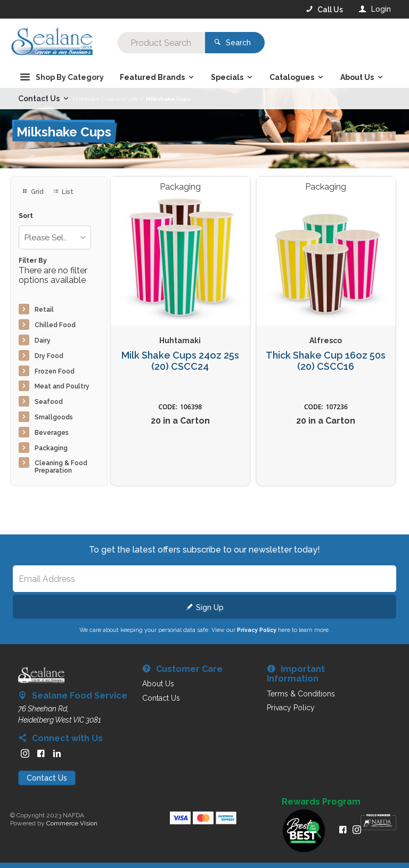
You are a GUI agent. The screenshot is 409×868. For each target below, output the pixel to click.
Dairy (43, 340)
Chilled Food (55, 325)
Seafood (49, 402)
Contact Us (47, 778)
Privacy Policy (257, 630)
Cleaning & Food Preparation (61, 467)
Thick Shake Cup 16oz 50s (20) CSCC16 (326, 361)
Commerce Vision (72, 823)
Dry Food (49, 356)
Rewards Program (321, 802)
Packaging (51, 448)
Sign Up (210, 607)
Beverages (52, 433)
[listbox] (55, 237)
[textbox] (161, 43)
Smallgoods (54, 417)
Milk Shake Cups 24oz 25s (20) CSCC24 (180, 361)
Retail (44, 310)
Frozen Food (55, 371)
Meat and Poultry (62, 386)
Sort (26, 216)
